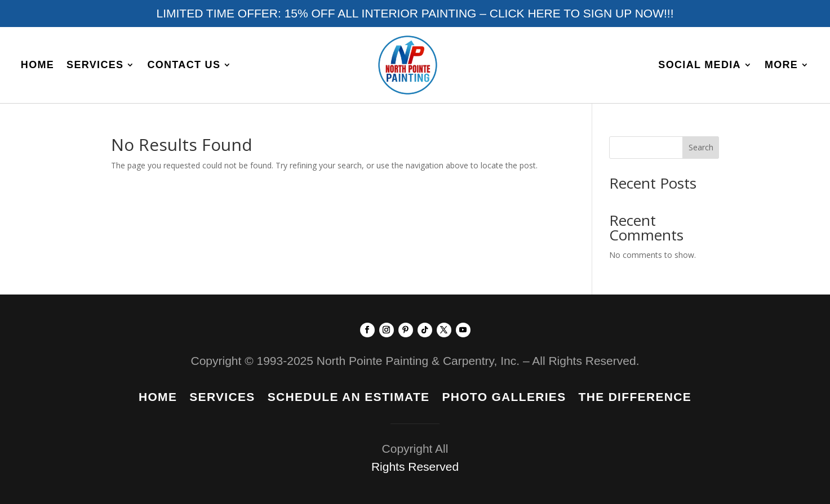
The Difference (635, 398)
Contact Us (184, 65)
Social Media (700, 65)
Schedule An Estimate (349, 398)
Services (95, 65)
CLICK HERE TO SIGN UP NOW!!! (582, 13)
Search (701, 147)
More (781, 65)
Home (37, 65)
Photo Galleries (504, 398)
